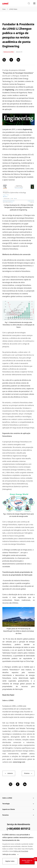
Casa (4, 9)
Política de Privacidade (21, 851)
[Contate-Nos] (35, 859)
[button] (29, 3)
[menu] (34, 3)
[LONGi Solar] (5, 3)
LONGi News (13, 9)
